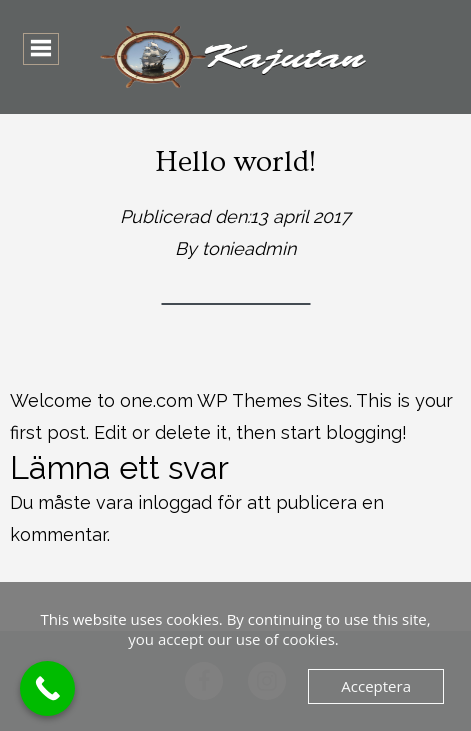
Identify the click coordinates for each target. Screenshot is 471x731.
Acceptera (376, 686)
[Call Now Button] (47, 688)
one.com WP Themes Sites (234, 400)
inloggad (175, 502)
